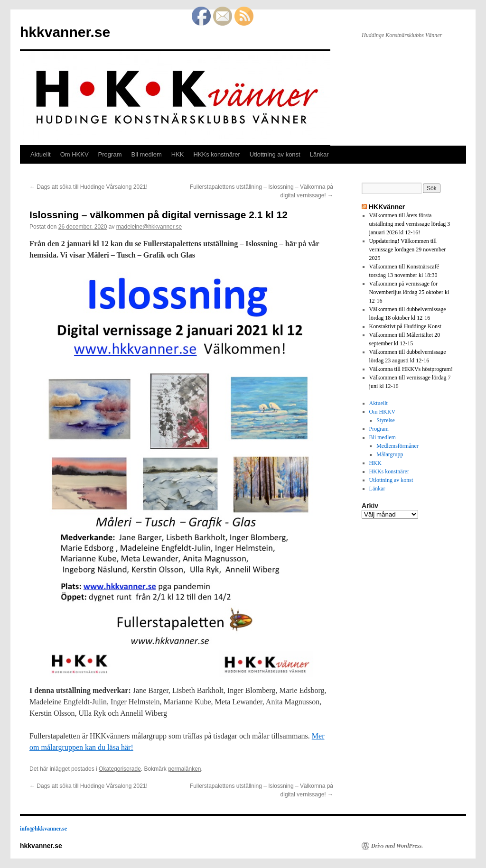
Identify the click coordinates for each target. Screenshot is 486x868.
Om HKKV (75, 154)
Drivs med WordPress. (397, 846)
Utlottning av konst (275, 154)
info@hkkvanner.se (43, 829)
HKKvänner (387, 207)
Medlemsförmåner (397, 446)
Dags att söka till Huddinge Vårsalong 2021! (89, 187)
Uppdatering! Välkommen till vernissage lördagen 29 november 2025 (408, 249)
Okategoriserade (120, 769)
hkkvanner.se (65, 32)
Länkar (319, 154)
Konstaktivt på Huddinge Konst (405, 326)
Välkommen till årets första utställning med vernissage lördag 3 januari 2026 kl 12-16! (410, 224)
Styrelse (386, 420)
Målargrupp (390, 454)
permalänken (184, 769)
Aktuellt (41, 154)
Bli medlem (146, 154)
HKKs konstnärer (217, 154)
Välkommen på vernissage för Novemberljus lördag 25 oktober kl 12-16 (409, 292)
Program (110, 154)
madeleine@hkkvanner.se (149, 227)
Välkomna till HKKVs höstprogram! (411, 369)
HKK (178, 154)
